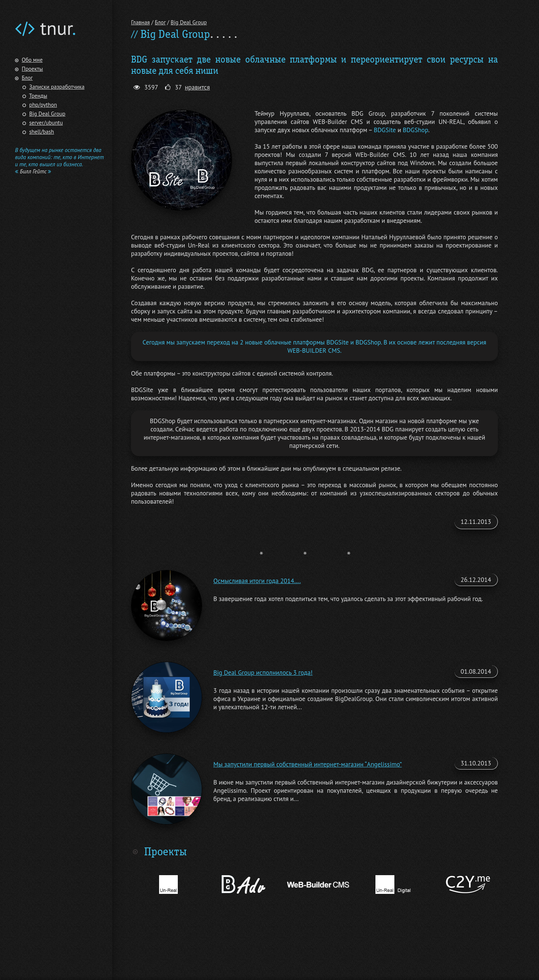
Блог (27, 78)
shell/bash (42, 132)
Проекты (32, 69)
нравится (197, 87)
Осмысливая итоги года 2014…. (257, 581)
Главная (140, 22)
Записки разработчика (57, 87)
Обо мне (32, 60)
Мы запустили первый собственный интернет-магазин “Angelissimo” (308, 764)
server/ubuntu (46, 123)
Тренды (38, 96)
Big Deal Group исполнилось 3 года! (263, 673)
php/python (43, 105)
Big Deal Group (47, 114)
